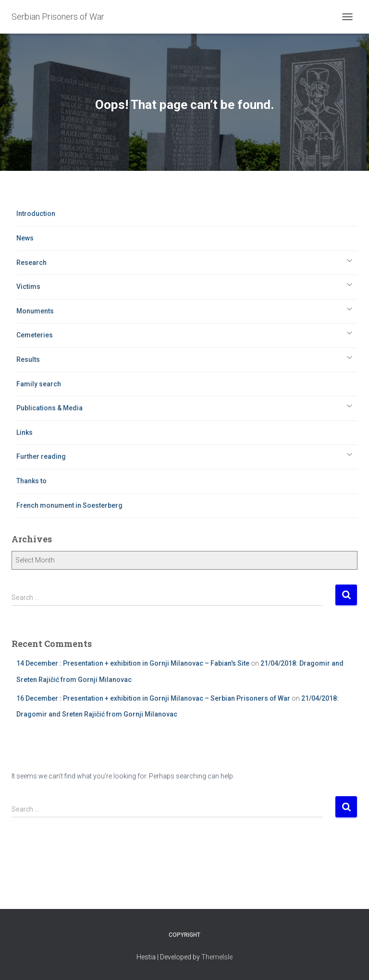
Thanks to (31, 481)
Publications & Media (49, 408)
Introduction (36, 214)
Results (28, 359)
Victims (28, 287)
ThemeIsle (217, 957)
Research (31, 263)
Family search (39, 384)
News (25, 238)
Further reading (41, 456)
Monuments (35, 311)
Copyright (184, 935)
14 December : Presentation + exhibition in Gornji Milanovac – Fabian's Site (133, 663)
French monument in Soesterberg (69, 505)
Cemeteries (35, 335)
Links (25, 432)
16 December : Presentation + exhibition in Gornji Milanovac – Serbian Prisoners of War (153, 698)
